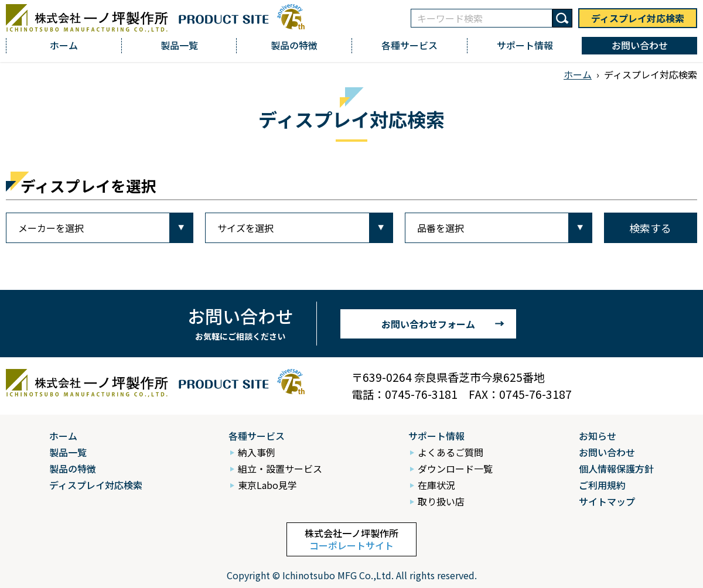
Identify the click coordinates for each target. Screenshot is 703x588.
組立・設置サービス (280, 469)
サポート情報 (525, 45)
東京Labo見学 (267, 485)
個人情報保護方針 (616, 469)
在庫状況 (436, 485)
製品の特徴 (294, 45)
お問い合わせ (640, 45)
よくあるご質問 (451, 452)
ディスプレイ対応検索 (638, 18)
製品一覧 (179, 45)
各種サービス (409, 45)
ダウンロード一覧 (455, 469)
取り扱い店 (441, 501)
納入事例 (257, 452)
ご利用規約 (602, 485)
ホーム (64, 45)
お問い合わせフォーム (428, 324)
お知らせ (598, 436)
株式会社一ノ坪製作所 (351, 539)
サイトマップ (607, 501)
